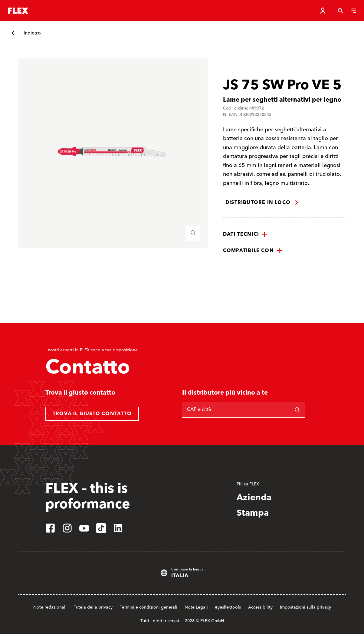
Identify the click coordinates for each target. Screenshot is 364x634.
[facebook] (50, 528)
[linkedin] (118, 528)
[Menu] (354, 11)
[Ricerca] (297, 410)
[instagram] (67, 528)
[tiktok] (101, 528)
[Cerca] (340, 11)
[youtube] (84, 528)
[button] (245, 234)
